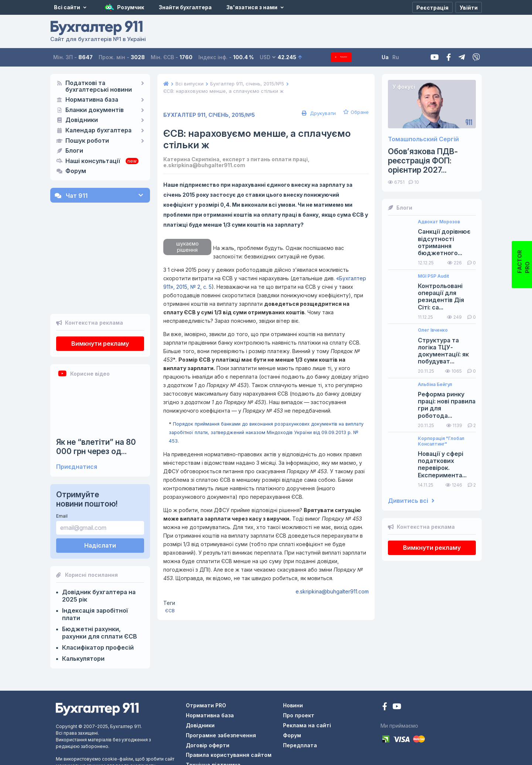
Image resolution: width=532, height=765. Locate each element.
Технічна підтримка (213, 724)
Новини (293, 664)
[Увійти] (469, 7)
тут (133, 751)
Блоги (74, 151)
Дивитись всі (411, 501)
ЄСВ (170, 611)
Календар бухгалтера (98, 131)
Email (62, 475)
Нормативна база (92, 100)
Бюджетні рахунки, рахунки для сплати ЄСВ (100, 592)
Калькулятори (83, 617)
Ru (407, 57)
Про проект (299, 674)
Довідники (82, 120)
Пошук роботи (87, 141)
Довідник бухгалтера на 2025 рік (99, 555)
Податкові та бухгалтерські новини (99, 87)
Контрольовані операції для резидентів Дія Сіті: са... (441, 297)
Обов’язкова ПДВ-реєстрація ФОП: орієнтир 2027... (423, 161)
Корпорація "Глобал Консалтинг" (441, 441)
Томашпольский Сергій (423, 139)
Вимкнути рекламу (100, 302)
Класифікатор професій (98, 606)
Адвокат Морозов (439, 222)
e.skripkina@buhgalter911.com (332, 591)
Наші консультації (93, 161)
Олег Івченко (433, 330)
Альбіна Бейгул (435, 385)
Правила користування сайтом (229, 714)
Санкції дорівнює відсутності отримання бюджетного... (444, 242)
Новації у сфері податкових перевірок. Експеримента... (442, 465)
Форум (76, 171)
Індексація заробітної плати (95, 573)
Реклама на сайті (307, 684)
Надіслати (100, 504)
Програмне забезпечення (221, 694)
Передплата (347, 57)
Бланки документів (95, 110)
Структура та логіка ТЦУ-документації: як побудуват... (443, 351)
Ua (396, 57)
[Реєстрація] (432, 7)
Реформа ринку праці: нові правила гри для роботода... (447, 405)
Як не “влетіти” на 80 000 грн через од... (96, 406)
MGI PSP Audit (433, 276)
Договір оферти (208, 704)
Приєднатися (77, 426)
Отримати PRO (206, 664)
